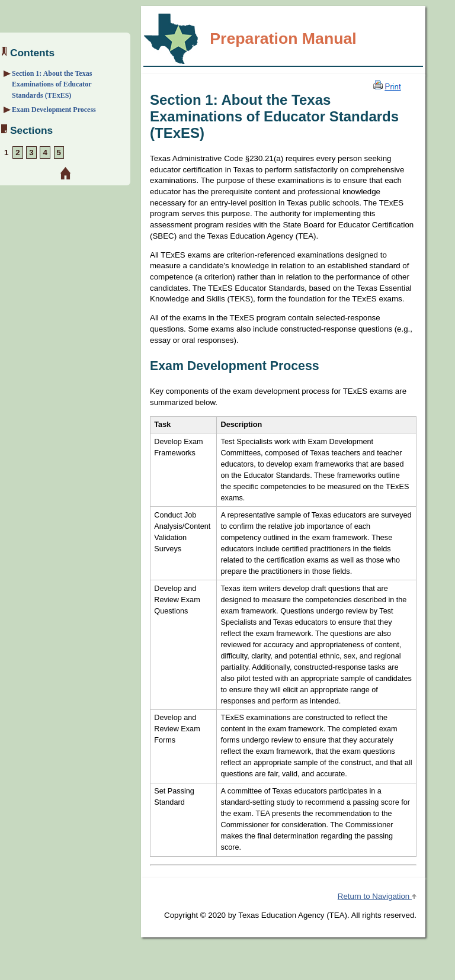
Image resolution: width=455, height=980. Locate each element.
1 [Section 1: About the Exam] (6, 152)
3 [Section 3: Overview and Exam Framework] (31, 152)
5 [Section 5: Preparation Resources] (59, 152)
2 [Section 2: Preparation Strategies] (17, 152)
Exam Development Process (54, 110)
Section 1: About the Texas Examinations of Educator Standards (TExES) (52, 84)
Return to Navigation (377, 896)
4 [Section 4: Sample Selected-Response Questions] (45, 152)
